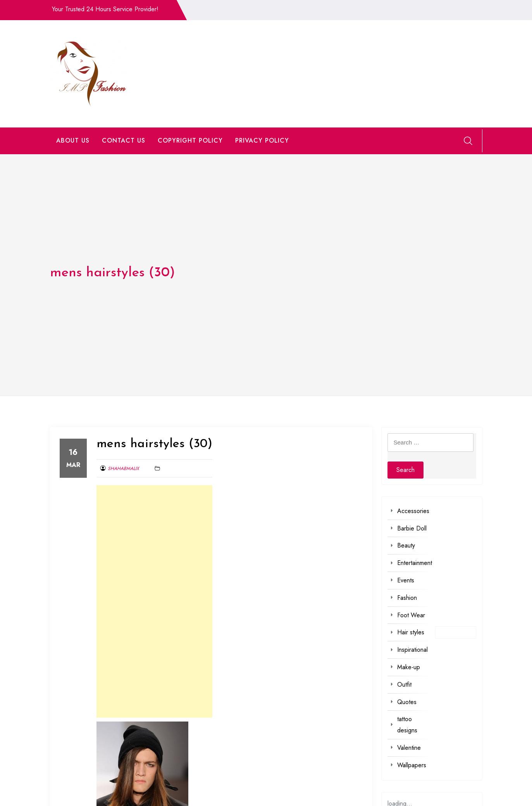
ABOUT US (73, 140)
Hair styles (411, 632)
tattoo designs (407, 725)
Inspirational (412, 650)
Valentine (409, 748)
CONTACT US (124, 140)
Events (406, 580)
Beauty (406, 545)
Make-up (409, 667)
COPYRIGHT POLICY (190, 140)
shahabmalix (123, 468)
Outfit (404, 685)
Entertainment (415, 563)
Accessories (413, 511)
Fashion (407, 598)
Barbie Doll (412, 528)
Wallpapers (412, 765)
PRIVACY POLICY (262, 140)
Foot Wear (411, 615)
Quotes (407, 702)
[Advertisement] (154, 601)
